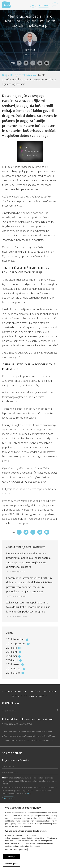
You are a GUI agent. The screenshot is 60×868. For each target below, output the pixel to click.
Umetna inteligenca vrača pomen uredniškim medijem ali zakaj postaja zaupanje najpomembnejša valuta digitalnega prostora (28, 562)
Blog (5, 75)
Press (15, 696)
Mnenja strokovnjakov (23, 75)
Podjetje (41, 696)
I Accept (12, 857)
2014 (17, 639)
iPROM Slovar (11, 703)
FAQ (32, 696)
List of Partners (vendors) (16, 849)
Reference (50, 692)
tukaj (29, 794)
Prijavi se (9, 799)
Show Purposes (12, 864)
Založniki (35, 692)
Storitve (8, 692)
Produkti (21, 692)
